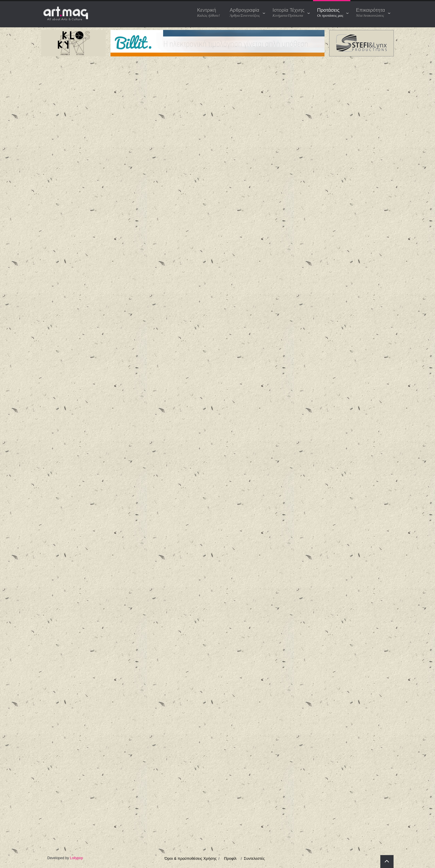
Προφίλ (230, 858)
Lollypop (77, 858)
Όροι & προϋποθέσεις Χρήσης (191, 858)
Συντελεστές (254, 858)
